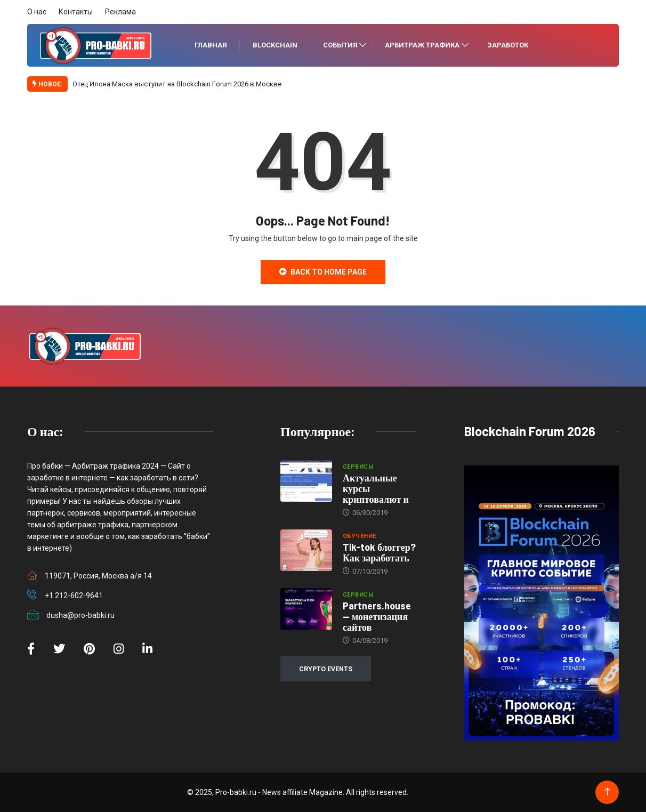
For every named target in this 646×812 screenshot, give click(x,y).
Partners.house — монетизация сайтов (377, 616)
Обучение (360, 536)
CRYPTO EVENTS (326, 669)
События (340, 45)
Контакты (76, 12)
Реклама (120, 12)
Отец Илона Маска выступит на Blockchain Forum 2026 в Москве (177, 84)
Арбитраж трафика (422, 45)
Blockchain (275, 45)
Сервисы (358, 467)
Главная (211, 45)
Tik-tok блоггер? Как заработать (379, 552)
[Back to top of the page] (607, 792)
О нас (37, 12)
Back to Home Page (323, 272)
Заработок (508, 45)
